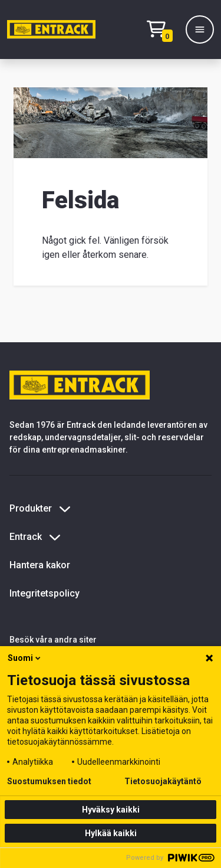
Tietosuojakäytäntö (163, 781)
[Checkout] (163, 30)
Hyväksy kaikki (111, 810)
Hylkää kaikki (111, 833)
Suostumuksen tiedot (49, 781)
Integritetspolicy (44, 593)
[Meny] (200, 30)
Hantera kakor (40, 565)
